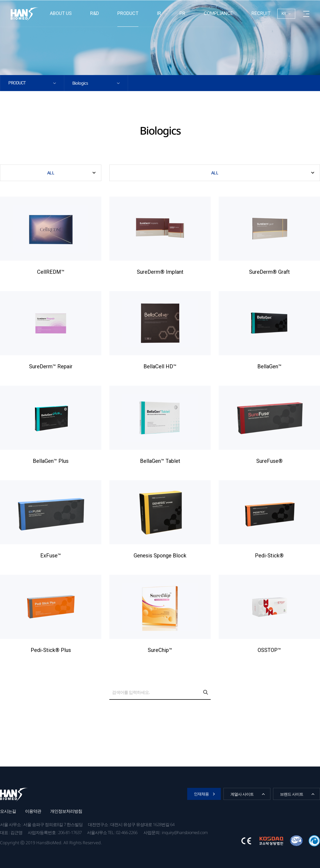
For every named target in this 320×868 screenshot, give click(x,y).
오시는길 (8, 811)
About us (61, 13)
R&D (95, 13)
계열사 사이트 (242, 794)
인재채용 (201, 794)
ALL (51, 173)
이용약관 (33, 811)
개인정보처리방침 (66, 811)
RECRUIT (261, 13)
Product (128, 13)
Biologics (80, 83)
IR (159, 13)
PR (182, 13)
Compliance (218, 13)
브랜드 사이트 (292, 794)
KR (284, 14)
